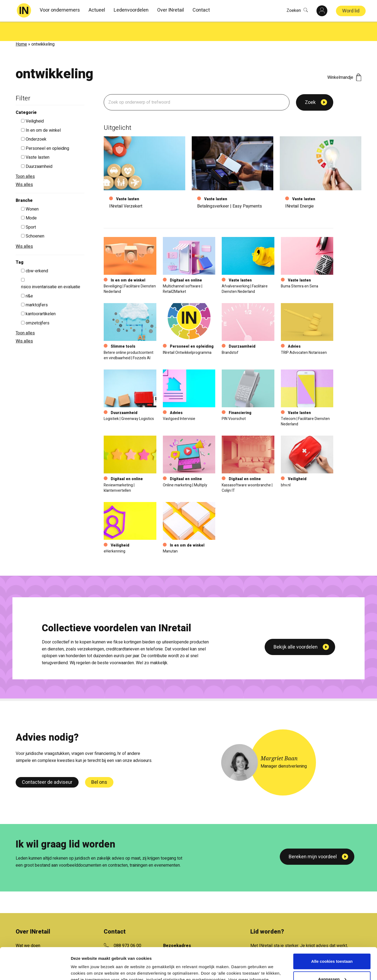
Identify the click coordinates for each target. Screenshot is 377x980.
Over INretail (171, 10)
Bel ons (99, 763)
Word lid (351, 11)
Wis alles (24, 165)
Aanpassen (332, 947)
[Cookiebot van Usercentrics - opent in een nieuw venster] (35, 969)
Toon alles (25, 157)
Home (21, 25)
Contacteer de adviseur (47, 763)
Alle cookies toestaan (332, 930)
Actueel (97, 10)
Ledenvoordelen (131, 10)
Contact (201, 10)
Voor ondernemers (60, 10)
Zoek (310, 83)
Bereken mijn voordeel (313, 837)
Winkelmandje (344, 58)
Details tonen (84, 969)
